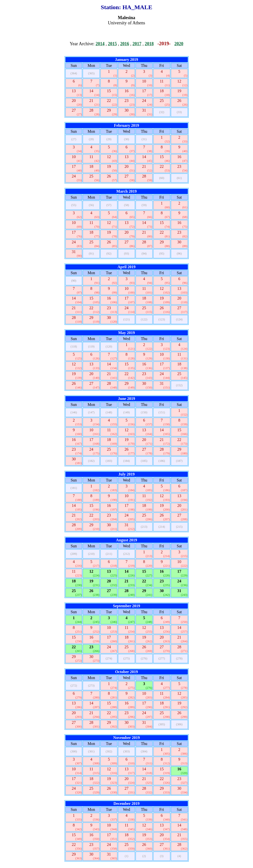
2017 (137, 44)
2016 (125, 44)
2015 (112, 44)
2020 (179, 44)
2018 (149, 44)
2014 (100, 44)
